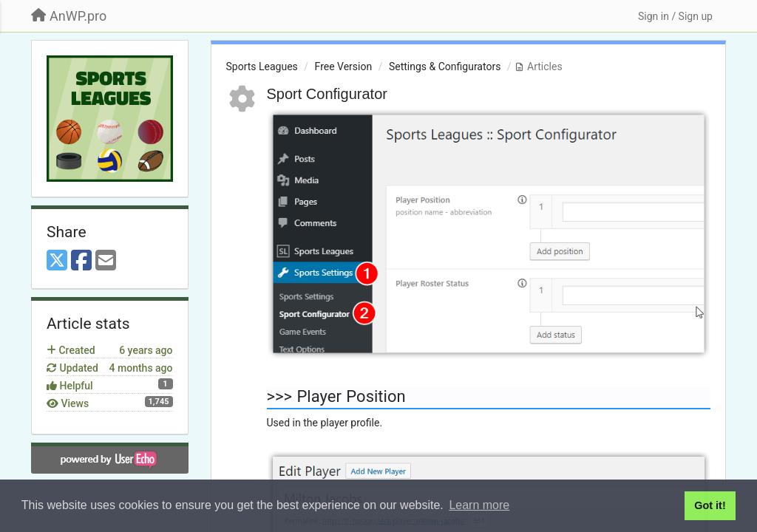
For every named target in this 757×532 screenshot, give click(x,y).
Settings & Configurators (445, 66)
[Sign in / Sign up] (675, 16)
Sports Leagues (262, 66)
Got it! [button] (710, 505)
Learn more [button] (479, 505)
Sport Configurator (327, 94)
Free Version (344, 66)
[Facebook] (81, 261)
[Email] (106, 261)
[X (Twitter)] (57, 261)
